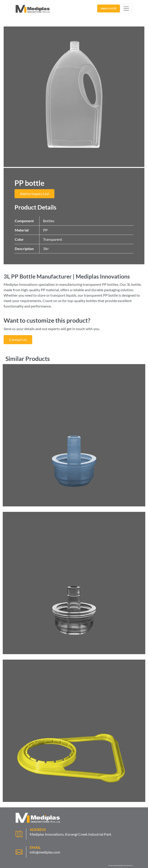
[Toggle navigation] (126, 9)
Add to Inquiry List (34, 194)
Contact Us (18, 340)
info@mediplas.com (45, 852)
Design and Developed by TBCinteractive (121, 865)
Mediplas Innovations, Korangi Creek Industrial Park (70, 834)
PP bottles (110, 284)
